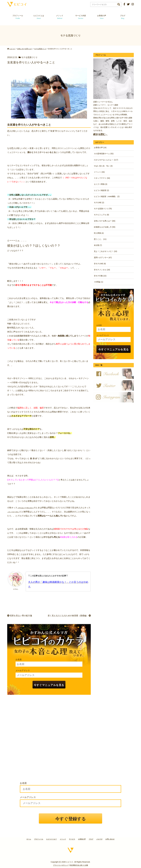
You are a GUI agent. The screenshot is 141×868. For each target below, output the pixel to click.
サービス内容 (81, 17)
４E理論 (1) (98, 282)
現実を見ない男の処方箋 (20, 616)
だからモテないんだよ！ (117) (106, 160)
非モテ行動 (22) (100, 276)
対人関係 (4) (99, 233)
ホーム (29, 839)
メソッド (60, 17)
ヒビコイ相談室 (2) (101, 190)
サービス (72, 839)
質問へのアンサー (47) (103, 258)
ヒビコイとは (39, 17)
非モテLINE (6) (100, 264)
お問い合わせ (110, 839)
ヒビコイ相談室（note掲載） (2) (107, 196)
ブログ (123, 17)
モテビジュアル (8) (101, 215)
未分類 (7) (98, 245)
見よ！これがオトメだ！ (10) (105, 251)
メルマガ (99, 839)
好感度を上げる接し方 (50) (105, 227)
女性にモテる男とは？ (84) (105, 221)
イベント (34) (99, 172)
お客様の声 (102, 17)
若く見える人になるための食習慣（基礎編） (69, 616)
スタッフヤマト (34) (102, 178)
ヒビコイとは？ (52, 839)
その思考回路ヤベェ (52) (104, 154)
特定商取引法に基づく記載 (79, 865)
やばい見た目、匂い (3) (103, 166)
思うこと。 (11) (100, 239)
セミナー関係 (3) (101, 184)
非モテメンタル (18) (102, 270)
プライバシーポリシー (61, 865)
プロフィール (18, 17)
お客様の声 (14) (100, 148)
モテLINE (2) (99, 203)
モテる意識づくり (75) (103, 209)
